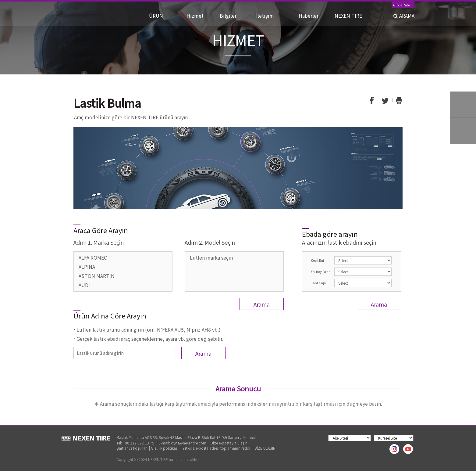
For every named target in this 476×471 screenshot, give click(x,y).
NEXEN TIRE (348, 16)
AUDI (84, 285)
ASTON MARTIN (97, 276)
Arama (262, 304)
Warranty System (463, 131)
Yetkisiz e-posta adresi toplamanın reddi (216, 448)
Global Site (401, 5)
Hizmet (197, 16)
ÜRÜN (162, 16)
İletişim (272, 16)
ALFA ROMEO (93, 257)
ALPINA (87, 267)
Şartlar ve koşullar (131, 448)
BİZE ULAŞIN (265, 448)
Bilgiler (232, 16)
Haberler (311, 16)
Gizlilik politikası (165, 448)
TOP (463, 158)
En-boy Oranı (321, 271)
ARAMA (404, 16)
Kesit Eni (317, 260)
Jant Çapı (318, 283)
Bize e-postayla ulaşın (229, 443)
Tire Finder (463, 105)
